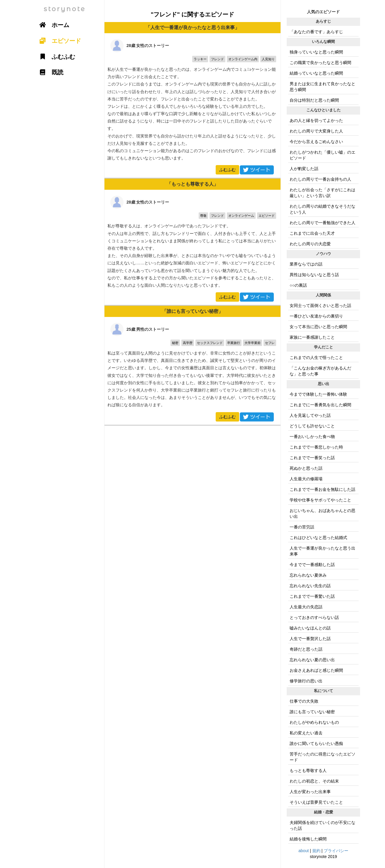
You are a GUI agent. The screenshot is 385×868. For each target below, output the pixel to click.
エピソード (58, 41)
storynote (65, 9)
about (304, 851)
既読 (49, 72)
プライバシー (336, 851)
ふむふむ (227, 170)
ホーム (52, 25)
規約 (316, 851)
